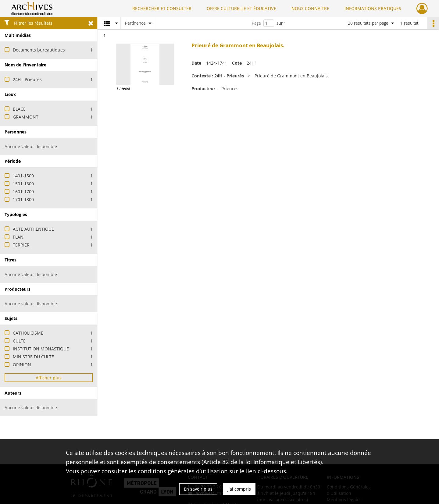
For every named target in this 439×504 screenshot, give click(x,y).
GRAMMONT (26, 117)
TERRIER (21, 245)
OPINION (22, 365)
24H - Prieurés (27, 79)
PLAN (18, 237)
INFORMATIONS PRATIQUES (373, 8)
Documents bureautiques (39, 50)
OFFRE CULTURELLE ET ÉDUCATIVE (241, 8)
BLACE (19, 109)
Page (256, 23)
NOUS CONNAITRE (310, 8)
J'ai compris (239, 489)
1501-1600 (23, 184)
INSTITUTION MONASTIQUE (41, 349)
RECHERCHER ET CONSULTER (162, 8)
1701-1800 (23, 199)
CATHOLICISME (28, 333)
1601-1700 (23, 192)
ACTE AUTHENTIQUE (33, 229)
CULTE (19, 341)
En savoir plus (198, 489)
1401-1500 (23, 176)
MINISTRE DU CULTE (33, 357)
